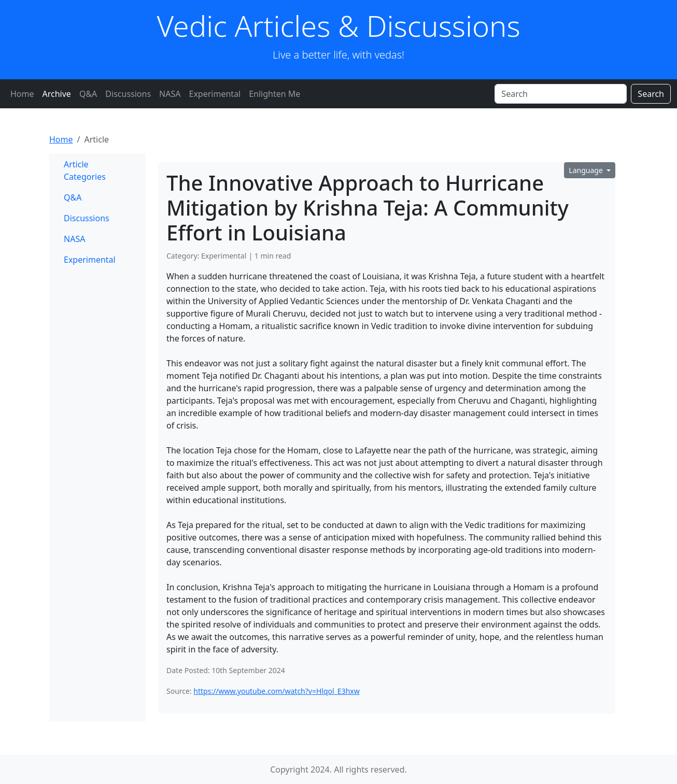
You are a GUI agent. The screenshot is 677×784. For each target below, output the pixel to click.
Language (587, 170)
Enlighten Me (274, 94)
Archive (57, 94)
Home (22, 94)
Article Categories (85, 170)
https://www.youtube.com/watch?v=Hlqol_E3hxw (276, 691)
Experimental (215, 94)
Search (651, 94)
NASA (170, 94)
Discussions (128, 94)
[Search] (561, 94)
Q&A (88, 94)
